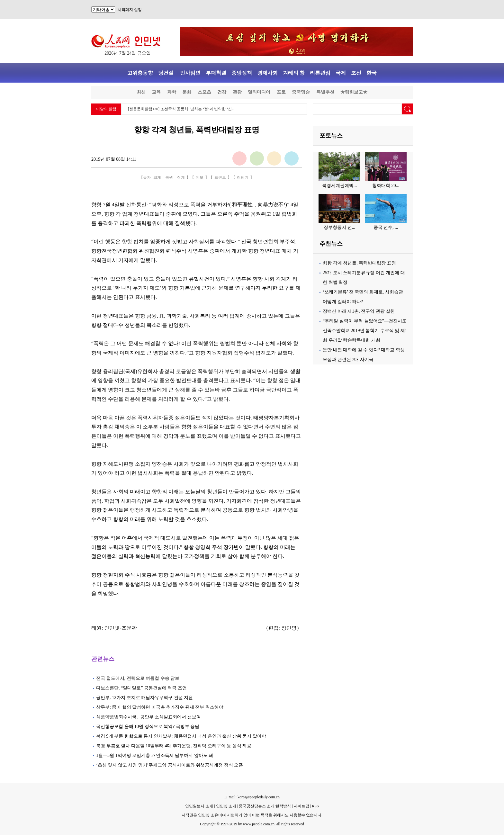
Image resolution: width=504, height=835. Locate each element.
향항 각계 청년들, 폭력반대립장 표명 (359, 263)
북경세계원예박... (340, 186)
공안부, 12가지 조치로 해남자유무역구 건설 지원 (144, 698)
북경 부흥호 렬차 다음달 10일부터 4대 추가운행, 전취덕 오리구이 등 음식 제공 (174, 746)
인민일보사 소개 (199, 806)
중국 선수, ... (386, 227)
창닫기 (243, 177)
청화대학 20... (386, 186)
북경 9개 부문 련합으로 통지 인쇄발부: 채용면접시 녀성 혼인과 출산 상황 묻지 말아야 (182, 736)
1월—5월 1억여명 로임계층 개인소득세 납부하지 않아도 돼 (155, 755)
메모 (200, 177)
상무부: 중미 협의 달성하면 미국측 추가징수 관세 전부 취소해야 (160, 707)
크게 (157, 177)
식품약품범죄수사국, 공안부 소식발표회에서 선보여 (148, 717)
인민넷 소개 (226, 806)
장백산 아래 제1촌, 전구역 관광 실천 (359, 311)
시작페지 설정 (130, 10)
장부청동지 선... (339, 227)
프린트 (220, 177)
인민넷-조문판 (120, 628)
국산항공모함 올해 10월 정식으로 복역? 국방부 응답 (148, 727)
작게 (181, 177)
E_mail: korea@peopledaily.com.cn (252, 797)
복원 (169, 177)
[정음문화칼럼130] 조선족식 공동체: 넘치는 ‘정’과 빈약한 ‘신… (182, 109)
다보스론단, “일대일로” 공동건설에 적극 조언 (141, 688)
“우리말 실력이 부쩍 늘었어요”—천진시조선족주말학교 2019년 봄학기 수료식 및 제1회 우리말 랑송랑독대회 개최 (365, 331)
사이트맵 (301, 806)
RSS (315, 806)
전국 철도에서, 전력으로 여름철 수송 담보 (138, 678)
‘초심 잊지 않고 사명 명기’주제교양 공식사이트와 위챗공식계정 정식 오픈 (170, 765)
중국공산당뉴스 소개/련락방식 (265, 806)
